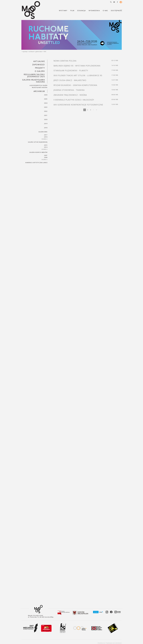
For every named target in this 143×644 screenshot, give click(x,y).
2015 (46, 145)
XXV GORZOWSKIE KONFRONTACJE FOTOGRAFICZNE (78, 105)
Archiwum (31, 52)
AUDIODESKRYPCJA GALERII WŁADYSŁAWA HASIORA (38, 86)
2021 (46, 115)
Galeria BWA (39, 52)
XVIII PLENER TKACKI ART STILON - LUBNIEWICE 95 (78, 75)
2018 (46, 128)
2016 (46, 137)
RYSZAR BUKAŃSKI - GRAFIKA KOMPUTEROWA (75, 85)
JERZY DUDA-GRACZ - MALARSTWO (70, 80)
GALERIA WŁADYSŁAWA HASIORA (33, 81)
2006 (46, 157)
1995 (45, 52)
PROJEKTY (40, 68)
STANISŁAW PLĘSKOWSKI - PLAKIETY (71, 70)
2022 (46, 111)
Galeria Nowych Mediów (38, 152)
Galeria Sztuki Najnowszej (38, 142)
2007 (46, 155)
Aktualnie (39, 61)
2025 (46, 99)
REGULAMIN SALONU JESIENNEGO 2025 (34, 75)
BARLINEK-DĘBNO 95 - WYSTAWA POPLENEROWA (77, 66)
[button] (111, 2)
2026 (46, 95)
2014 (46, 147)
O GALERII (40, 71)
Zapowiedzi (38, 65)
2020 (46, 119)
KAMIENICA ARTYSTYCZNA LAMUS (36, 163)
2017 (46, 135)
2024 (46, 103)
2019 (46, 124)
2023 (46, 107)
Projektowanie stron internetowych (114, 643)
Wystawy (25, 52)
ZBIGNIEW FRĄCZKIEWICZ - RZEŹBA (70, 95)
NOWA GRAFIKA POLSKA (65, 61)
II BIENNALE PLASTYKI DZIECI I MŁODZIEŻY (74, 100)
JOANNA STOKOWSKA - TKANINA (69, 90)
